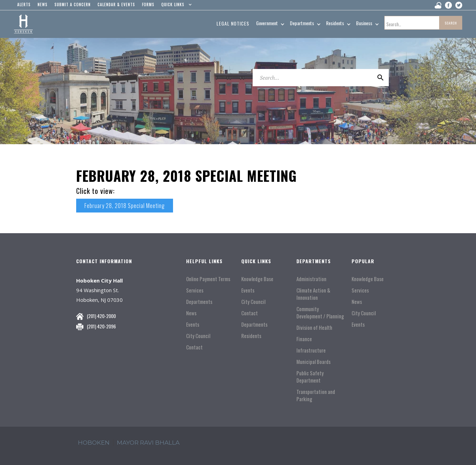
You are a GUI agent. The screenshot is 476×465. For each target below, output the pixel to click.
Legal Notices (233, 23)
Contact (194, 347)
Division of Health (314, 328)
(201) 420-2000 (101, 316)
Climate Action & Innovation (313, 294)
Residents (251, 336)
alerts (24, 4)
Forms (148, 4)
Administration (311, 279)
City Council (198, 336)
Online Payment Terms (208, 279)
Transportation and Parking (316, 395)
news (43, 4)
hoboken (94, 443)
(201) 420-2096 (101, 326)
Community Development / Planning (320, 313)
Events (193, 324)
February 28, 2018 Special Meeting (125, 206)
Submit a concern (73, 4)
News (191, 313)
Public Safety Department (310, 377)
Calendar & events (116, 4)
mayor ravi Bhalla (148, 443)
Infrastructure (311, 350)
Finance (304, 339)
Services (195, 290)
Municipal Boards (313, 362)
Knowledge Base (257, 279)
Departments (199, 302)
